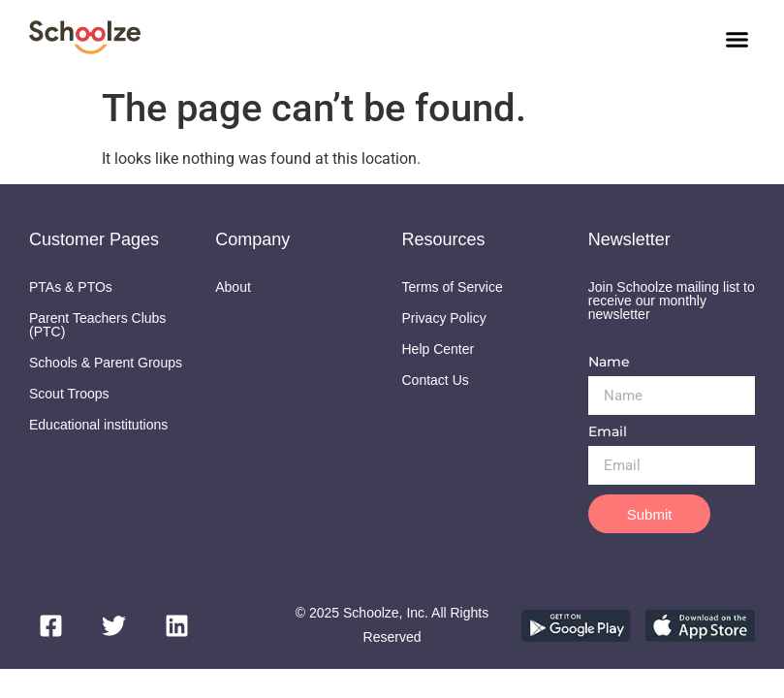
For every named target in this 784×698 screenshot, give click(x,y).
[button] (737, 39)
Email (608, 432)
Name (609, 363)
